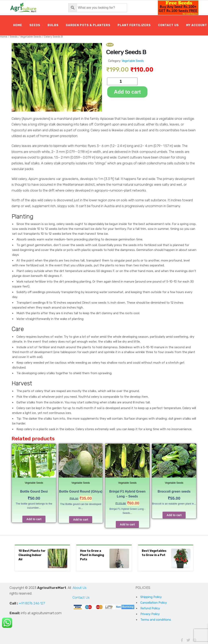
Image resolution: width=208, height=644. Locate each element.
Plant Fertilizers (134, 25)
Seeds (35, 25)
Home (18, 25)
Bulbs (53, 25)
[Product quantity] (122, 81)
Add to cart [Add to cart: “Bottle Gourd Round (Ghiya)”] (81, 520)
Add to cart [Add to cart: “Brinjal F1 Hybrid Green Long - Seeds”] (127, 524)
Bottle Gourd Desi (34, 491)
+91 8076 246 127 (32, 603)
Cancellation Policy (154, 603)
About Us (80, 588)
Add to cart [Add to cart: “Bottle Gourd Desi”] (34, 519)
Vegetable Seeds (31, 37)
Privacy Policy (150, 614)
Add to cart (127, 92)
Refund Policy (150, 608)
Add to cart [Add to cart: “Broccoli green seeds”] (174, 515)
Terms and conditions (156, 620)
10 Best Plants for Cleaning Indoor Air (32, 555)
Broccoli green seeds (174, 491)
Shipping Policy (151, 597)
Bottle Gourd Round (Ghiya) (81, 491)
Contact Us (168, 25)
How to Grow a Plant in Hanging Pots (92, 555)
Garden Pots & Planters (88, 25)
